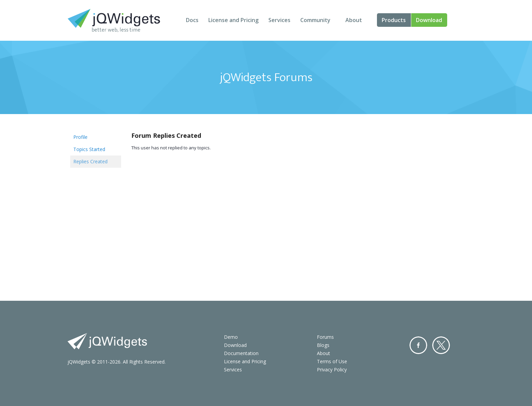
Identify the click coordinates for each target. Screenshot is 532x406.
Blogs (323, 345)
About (354, 20)
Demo (231, 337)
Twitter (441, 345)
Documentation (241, 353)
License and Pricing (233, 20)
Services (279, 20)
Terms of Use (332, 361)
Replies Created (90, 161)
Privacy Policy (332, 370)
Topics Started (89, 149)
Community (315, 20)
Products (394, 20)
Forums (325, 337)
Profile (80, 137)
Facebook (418, 345)
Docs (192, 20)
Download (429, 20)
